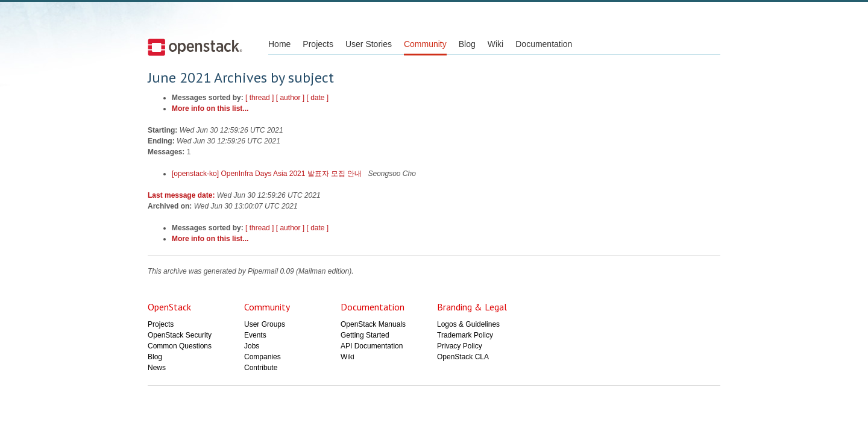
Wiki (495, 44)
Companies (263, 357)
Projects (318, 44)
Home (279, 44)
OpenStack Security (180, 335)
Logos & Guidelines (468, 324)
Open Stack (195, 47)
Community (425, 44)
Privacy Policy (460, 346)
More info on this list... (210, 108)
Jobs (252, 346)
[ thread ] (259, 98)
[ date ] (318, 98)
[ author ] (290, 98)
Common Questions (180, 346)
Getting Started (365, 335)
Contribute (261, 368)
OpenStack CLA (463, 357)
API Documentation (372, 346)
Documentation (544, 44)
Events (255, 335)
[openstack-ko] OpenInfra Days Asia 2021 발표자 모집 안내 (268, 174)
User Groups (265, 324)
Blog (467, 44)
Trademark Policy (465, 335)
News (157, 368)
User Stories (369, 44)
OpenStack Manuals (373, 324)
